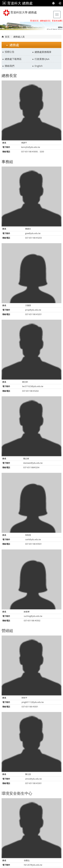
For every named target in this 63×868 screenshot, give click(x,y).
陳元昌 (28, 774)
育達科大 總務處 (20, 3)
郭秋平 (24, 698)
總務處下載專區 (13, 59)
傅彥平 (24, 143)
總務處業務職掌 (43, 52)
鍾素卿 (27, 612)
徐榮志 (27, 860)
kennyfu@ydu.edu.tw (31, 147)
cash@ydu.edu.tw (33, 539)
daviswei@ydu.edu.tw (33, 463)
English (39, 66)
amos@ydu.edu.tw (33, 779)
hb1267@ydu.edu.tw (33, 865)
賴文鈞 (25, 382)
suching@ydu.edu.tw (33, 616)
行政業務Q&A (42, 59)
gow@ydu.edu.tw (33, 233)
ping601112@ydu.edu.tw (33, 702)
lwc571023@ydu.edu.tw (33, 386)
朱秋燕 (28, 535)
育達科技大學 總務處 (20, 13)
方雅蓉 (28, 305)
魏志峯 (26, 459)
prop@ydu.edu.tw (33, 310)
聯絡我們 (10, 66)
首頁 (7, 37)
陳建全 (28, 229)
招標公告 (10, 52)
